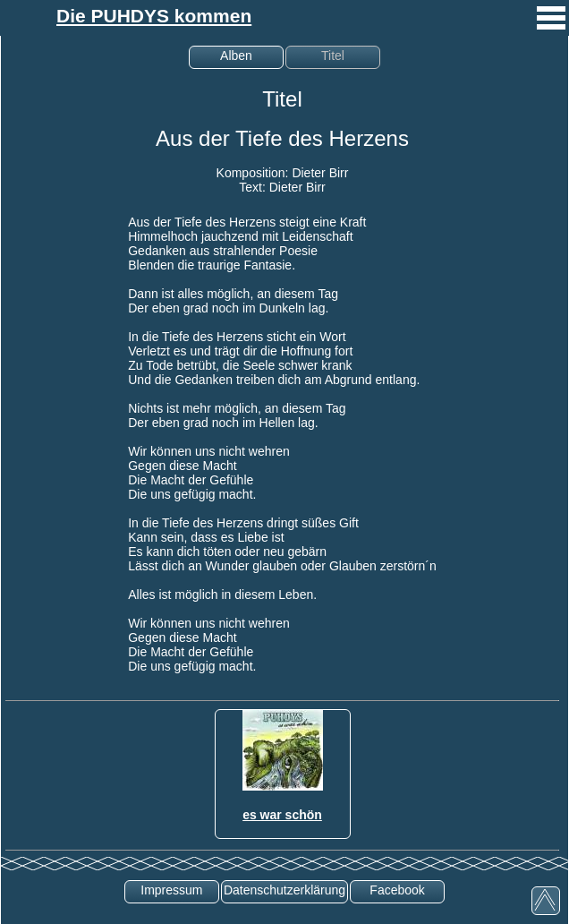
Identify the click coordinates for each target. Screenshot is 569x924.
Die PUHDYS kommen (154, 16)
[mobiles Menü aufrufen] (551, 31)
